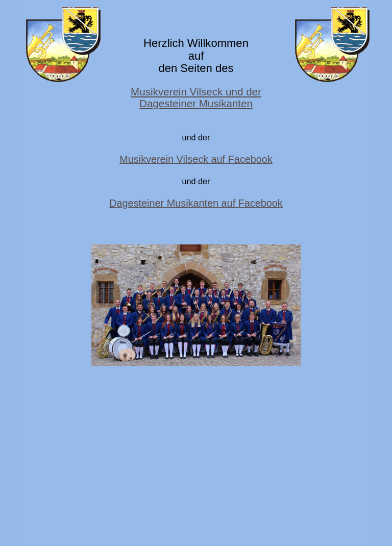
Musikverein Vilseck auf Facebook (196, 159)
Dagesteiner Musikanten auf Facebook (196, 203)
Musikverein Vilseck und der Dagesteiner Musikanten (196, 97)
